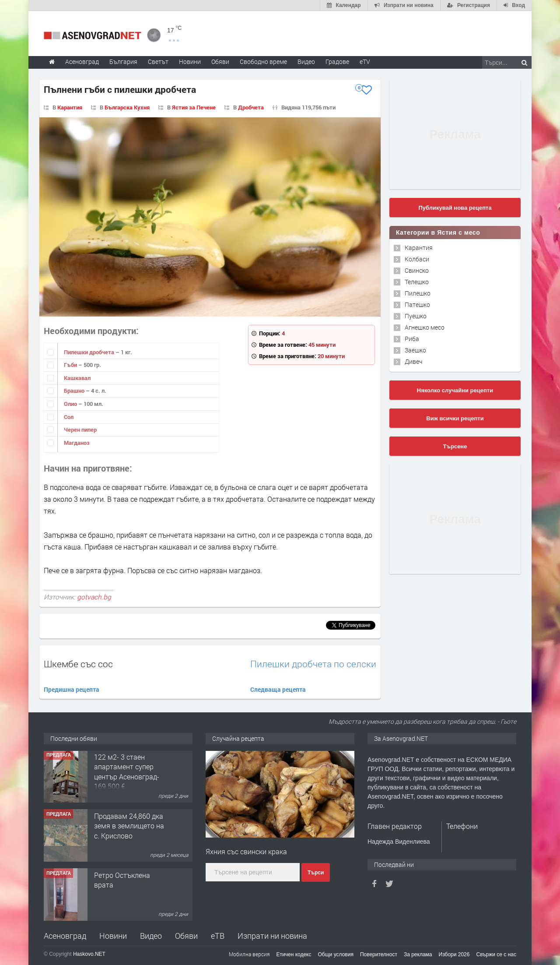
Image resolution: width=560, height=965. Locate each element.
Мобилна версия (249, 954)
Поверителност (379, 954)
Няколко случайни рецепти (455, 390)
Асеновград (65, 936)
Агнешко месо (425, 327)
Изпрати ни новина (272, 936)
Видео (151, 936)
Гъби (71, 365)
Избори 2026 (454, 954)
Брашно (75, 391)
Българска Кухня (127, 107)
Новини (190, 62)
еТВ (218, 936)
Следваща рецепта (278, 689)
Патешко (417, 305)
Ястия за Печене (194, 107)
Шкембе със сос (78, 664)
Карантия (70, 107)
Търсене (455, 446)
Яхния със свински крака (246, 851)
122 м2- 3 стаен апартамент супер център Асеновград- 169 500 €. (127, 772)
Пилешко (418, 293)
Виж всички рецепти (455, 418)
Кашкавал (77, 378)
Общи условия (336, 954)
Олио (71, 404)
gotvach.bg (94, 597)
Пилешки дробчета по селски (313, 664)
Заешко (415, 350)
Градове (337, 62)
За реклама (418, 954)
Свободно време (263, 62)
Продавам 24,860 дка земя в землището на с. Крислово (129, 827)
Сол (69, 417)
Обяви (186, 936)
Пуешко (416, 316)
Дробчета (251, 107)
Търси (316, 873)
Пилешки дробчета (90, 352)
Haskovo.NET (89, 954)
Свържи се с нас (496, 954)
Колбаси (417, 259)
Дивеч (413, 361)
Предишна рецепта (72, 689)
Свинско (417, 270)
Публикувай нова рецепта (455, 208)
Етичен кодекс (294, 954)
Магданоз (77, 443)
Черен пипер (80, 430)
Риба (412, 339)
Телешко (417, 282)
